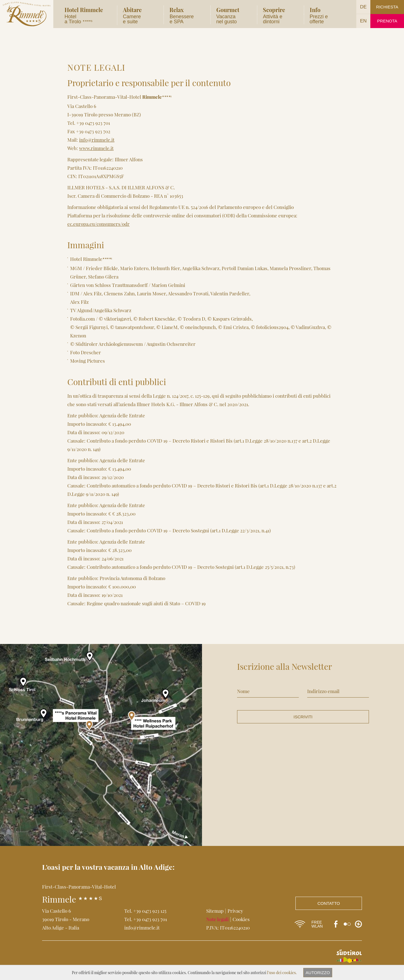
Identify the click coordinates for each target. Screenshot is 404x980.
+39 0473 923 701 (150, 919)
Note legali (217, 919)
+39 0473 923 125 (150, 911)
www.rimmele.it (96, 148)
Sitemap (215, 911)
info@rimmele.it (97, 140)
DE (363, 7)
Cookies (241, 919)
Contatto (329, 903)
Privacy (235, 911)
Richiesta (387, 7)
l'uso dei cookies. (282, 973)
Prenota (387, 21)
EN (363, 21)
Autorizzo (318, 973)
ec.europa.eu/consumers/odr (98, 224)
